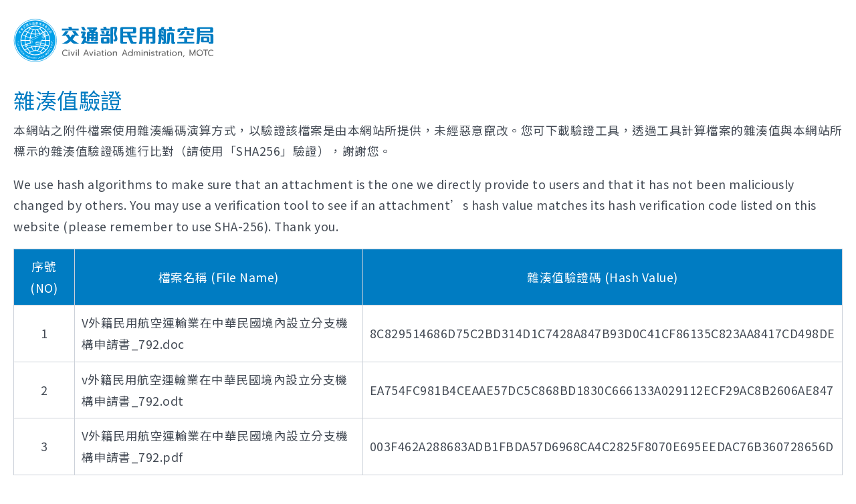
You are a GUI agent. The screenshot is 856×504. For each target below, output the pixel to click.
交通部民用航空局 (114, 40)
